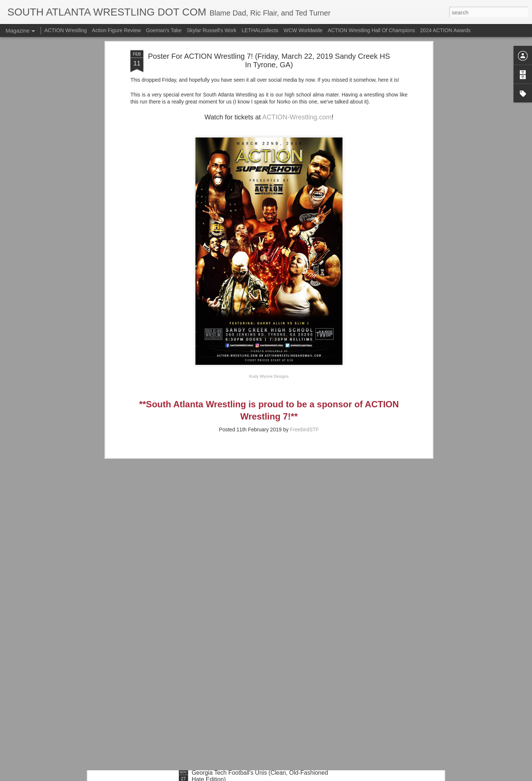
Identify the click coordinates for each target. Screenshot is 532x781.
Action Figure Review (116, 30)
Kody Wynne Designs (269, 324)
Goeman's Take (164, 30)
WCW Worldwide (303, 30)
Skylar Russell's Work (212, 30)
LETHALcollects (260, 30)
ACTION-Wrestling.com (297, 65)
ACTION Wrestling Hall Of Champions (371, 30)
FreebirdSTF (305, 377)
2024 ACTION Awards (445, 30)
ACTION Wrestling (66, 30)
